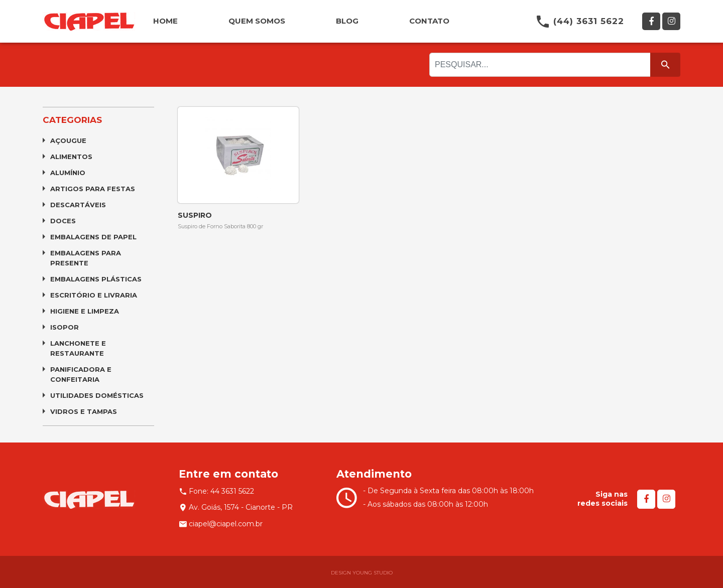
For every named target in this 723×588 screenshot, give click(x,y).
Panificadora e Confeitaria (81, 374)
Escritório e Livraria (94, 295)
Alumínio (68, 173)
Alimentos (71, 157)
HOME (165, 21)
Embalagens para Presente (86, 258)
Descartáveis (78, 205)
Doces (63, 221)
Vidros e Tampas (84, 411)
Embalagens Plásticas (96, 279)
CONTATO (429, 21)
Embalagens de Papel (93, 237)
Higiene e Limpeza (85, 311)
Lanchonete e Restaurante (78, 348)
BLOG (347, 21)
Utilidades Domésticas (97, 395)
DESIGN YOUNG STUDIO (362, 573)
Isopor (65, 327)
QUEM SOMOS (257, 21)
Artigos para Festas (93, 189)
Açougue (68, 140)
